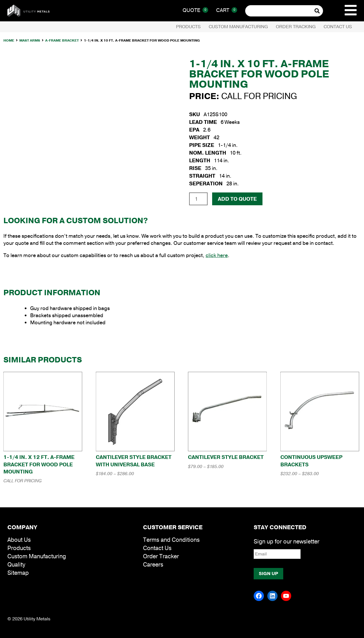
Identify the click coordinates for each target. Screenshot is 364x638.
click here (217, 255)
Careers (153, 565)
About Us (19, 540)
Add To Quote (237, 199)
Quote (195, 10)
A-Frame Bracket (62, 40)
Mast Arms (30, 40)
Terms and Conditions (171, 540)
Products (188, 27)
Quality (16, 565)
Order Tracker (161, 556)
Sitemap (18, 573)
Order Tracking (296, 27)
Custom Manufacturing (238, 27)
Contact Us (338, 27)
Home (9, 40)
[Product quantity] (198, 199)
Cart (227, 10)
